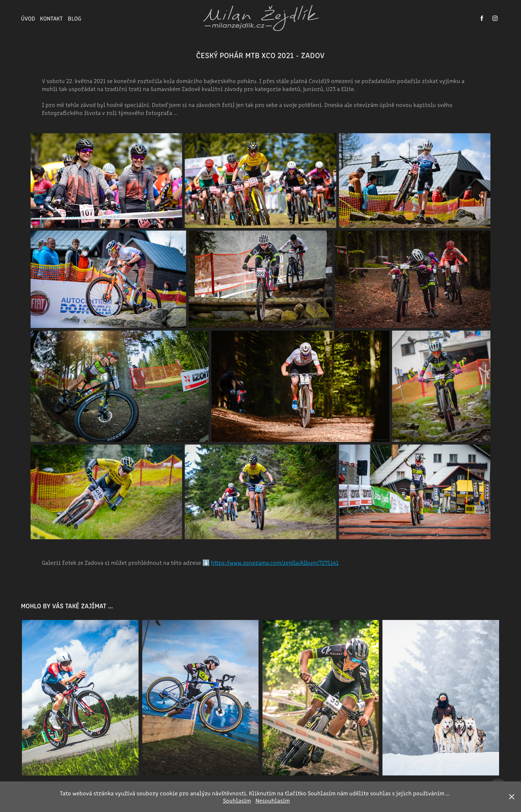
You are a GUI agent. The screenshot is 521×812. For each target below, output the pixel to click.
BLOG (75, 18)
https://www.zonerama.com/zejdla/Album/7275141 (275, 562)
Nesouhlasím (273, 800)
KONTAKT (51, 18)
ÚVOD (28, 18)
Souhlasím (237, 800)
